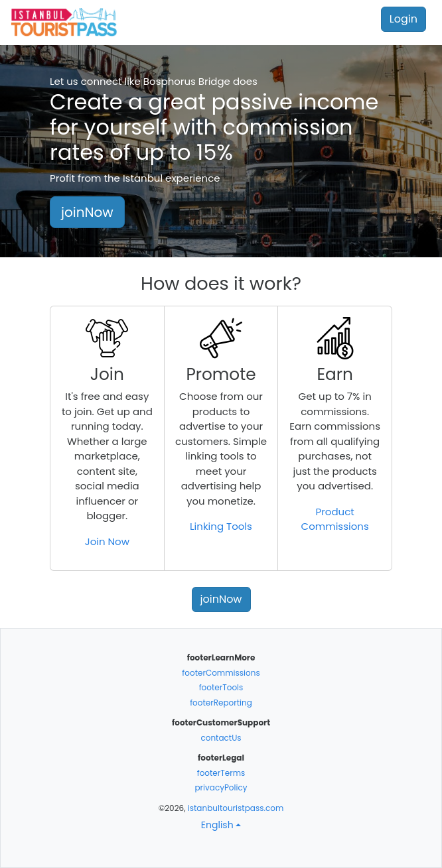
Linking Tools (221, 526)
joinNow (87, 212)
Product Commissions (335, 519)
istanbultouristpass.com (236, 808)
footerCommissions (221, 673)
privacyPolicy (221, 787)
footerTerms (221, 773)
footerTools (221, 687)
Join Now (107, 541)
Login (404, 19)
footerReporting (221, 703)
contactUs (221, 738)
